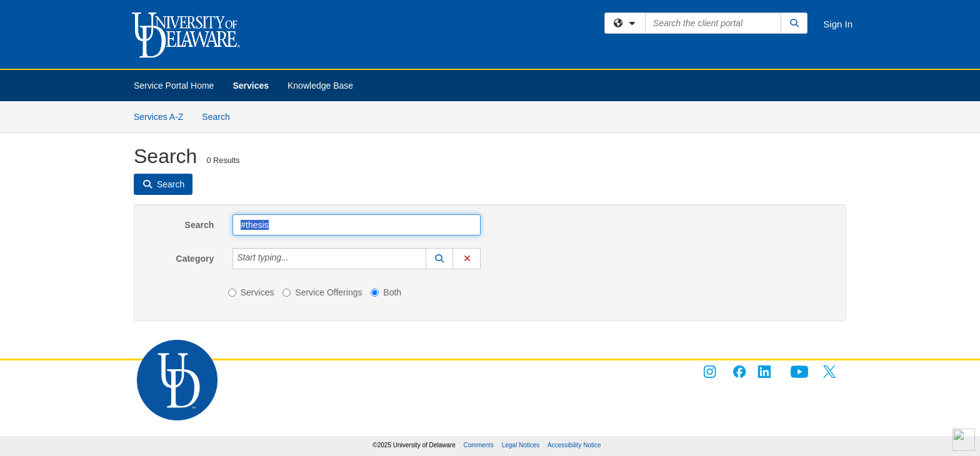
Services (251, 86)
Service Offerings (322, 292)
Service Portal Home (174, 86)
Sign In (838, 24)
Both (386, 292)
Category (195, 259)
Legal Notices (521, 445)
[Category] (296, 259)
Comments (479, 445)
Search (220, 116)
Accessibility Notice (574, 445)
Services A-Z (158, 117)
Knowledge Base (320, 86)
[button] (439, 259)
